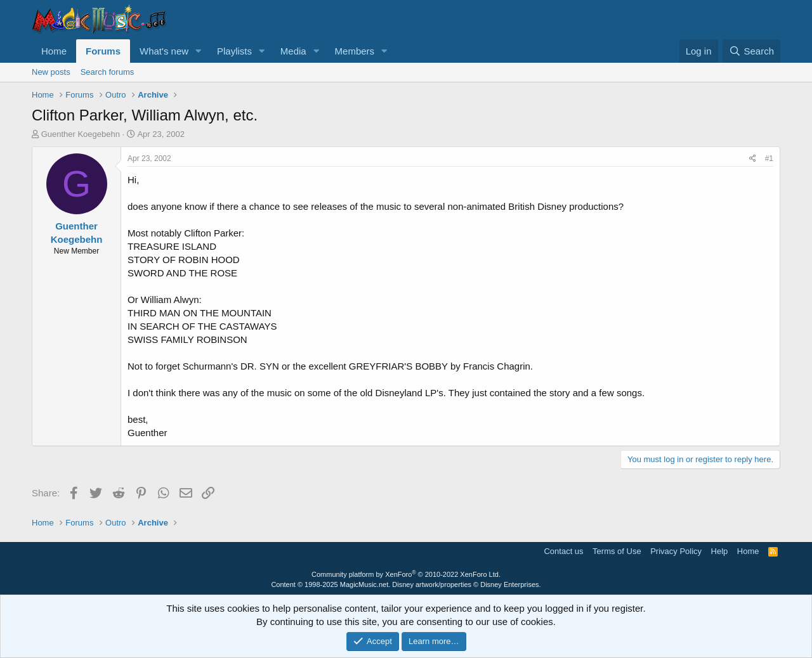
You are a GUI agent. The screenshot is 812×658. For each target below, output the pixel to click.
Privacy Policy (676, 551)
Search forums (108, 72)
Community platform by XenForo (406, 574)
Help (720, 551)
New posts (51, 72)
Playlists (234, 51)
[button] (199, 51)
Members (355, 51)
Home (54, 51)
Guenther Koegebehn (81, 134)
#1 (769, 158)
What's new (164, 51)
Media (293, 51)
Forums (103, 51)
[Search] (751, 51)
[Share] (753, 159)
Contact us (563, 551)
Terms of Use (617, 551)
